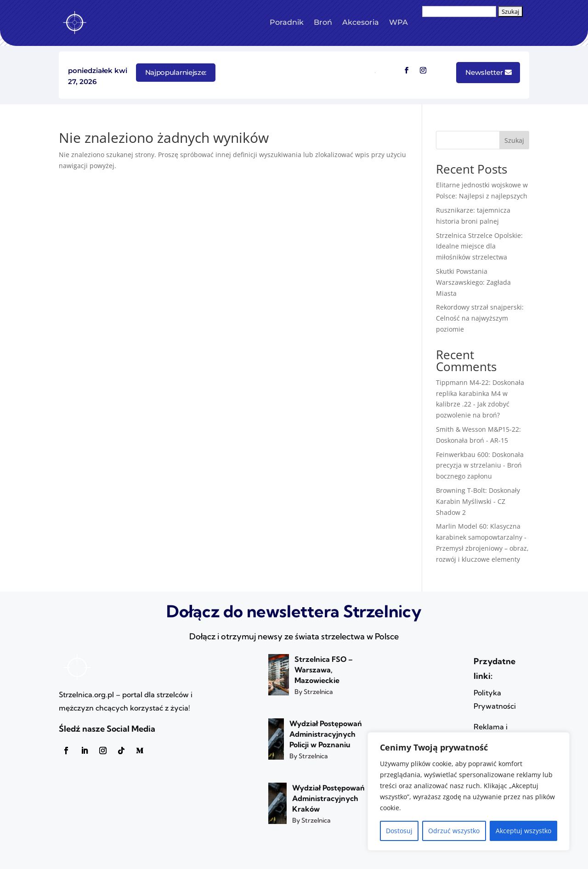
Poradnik (287, 22)
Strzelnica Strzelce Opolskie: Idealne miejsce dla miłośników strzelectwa (479, 246)
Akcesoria (361, 22)
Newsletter (484, 72)
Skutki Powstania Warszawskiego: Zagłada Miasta (473, 282)
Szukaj (514, 140)
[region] (469, 791)
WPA (399, 22)
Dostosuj (399, 831)
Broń (323, 22)
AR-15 (499, 440)
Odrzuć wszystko (454, 831)
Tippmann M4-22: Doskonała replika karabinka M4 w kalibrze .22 (480, 393)
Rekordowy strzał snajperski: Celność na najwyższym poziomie (480, 318)
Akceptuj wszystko (523, 831)
